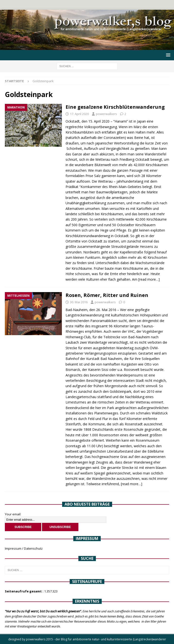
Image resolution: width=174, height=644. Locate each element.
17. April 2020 (79, 114)
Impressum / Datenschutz (24, 548)
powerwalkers (106, 114)
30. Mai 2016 (79, 302)
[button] (167, 55)
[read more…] (149, 279)
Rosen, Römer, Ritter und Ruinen (107, 295)
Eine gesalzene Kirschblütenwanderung (115, 107)
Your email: (13, 514)
